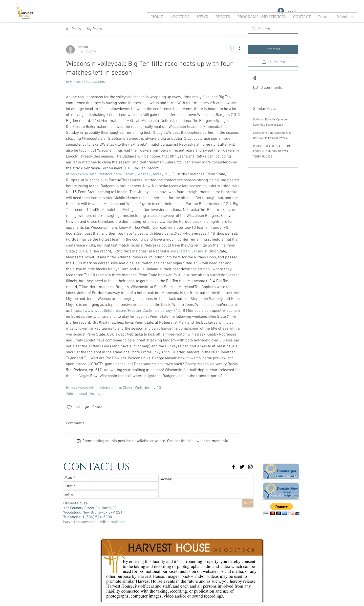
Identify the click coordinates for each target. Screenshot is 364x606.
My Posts (94, 29)
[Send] (248, 503)
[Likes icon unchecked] (69, 407)
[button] (282, 509)
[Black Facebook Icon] (234, 467)
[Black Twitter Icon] (242, 467)
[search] (273, 29)
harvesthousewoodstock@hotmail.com (94, 522)
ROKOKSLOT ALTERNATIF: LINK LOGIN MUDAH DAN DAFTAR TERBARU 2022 (272, 152)
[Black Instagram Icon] (250, 467)
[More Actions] (237, 48)
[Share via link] (93, 407)
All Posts (73, 29)
